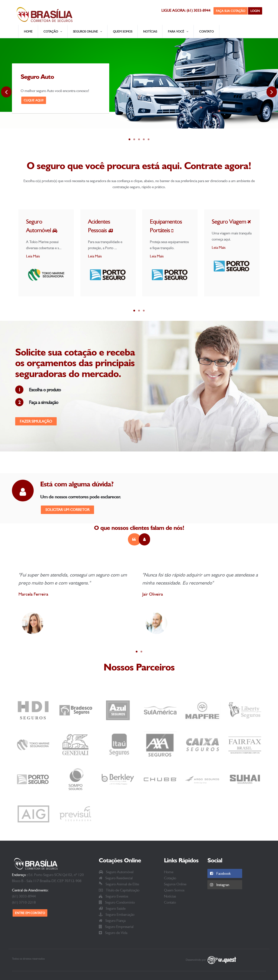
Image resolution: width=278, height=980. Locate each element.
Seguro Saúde (112, 908)
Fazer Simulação (36, 421)
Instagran (220, 885)
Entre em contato (30, 913)
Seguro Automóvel (116, 872)
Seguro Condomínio (117, 902)
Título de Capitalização (119, 890)
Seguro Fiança (112, 921)
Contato (206, 31)
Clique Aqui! (34, 100)
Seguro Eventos (113, 896)
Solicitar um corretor (67, 510)
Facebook (220, 873)
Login (255, 11)
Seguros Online (175, 884)
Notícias (150, 31)
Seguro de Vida (113, 933)
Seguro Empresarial (116, 927)
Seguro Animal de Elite (119, 884)
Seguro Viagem (231, 221)
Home (28, 31)
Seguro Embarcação (117, 914)
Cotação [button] (53, 31)
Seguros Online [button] (88, 31)
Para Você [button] (178, 31)
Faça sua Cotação (231, 11)
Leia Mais (33, 256)
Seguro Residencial (116, 878)
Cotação (170, 878)
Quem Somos (123, 31)
